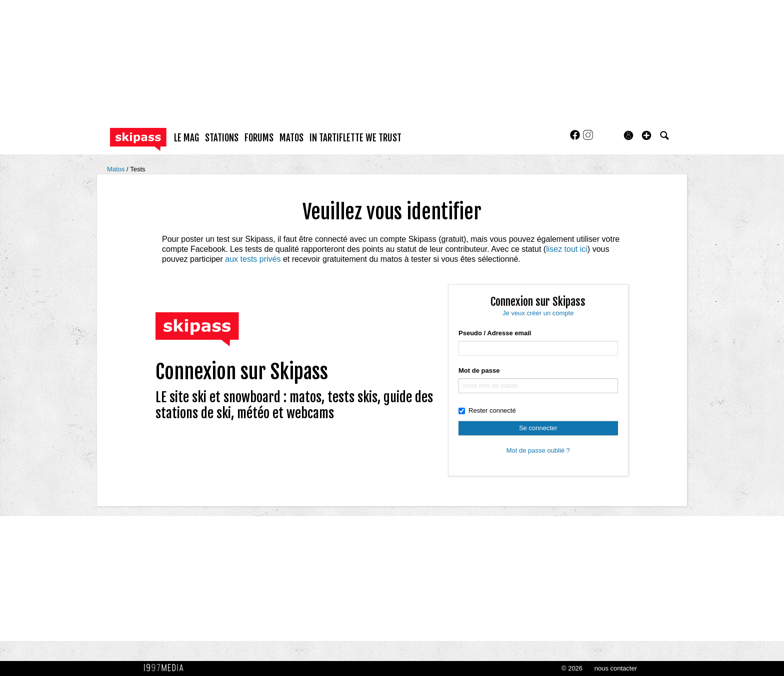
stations (222, 138)
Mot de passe (479, 370)
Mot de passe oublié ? (538, 450)
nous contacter (616, 668)
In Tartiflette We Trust (355, 138)
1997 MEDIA (166, 668)
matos (291, 138)
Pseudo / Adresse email (495, 333)
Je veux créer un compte (538, 313)
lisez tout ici (567, 249)
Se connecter (538, 428)
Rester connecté (487, 410)
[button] (646, 135)
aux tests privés (253, 259)
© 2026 (572, 668)
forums (259, 138)
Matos (117, 169)
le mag (186, 138)
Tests (137, 169)
